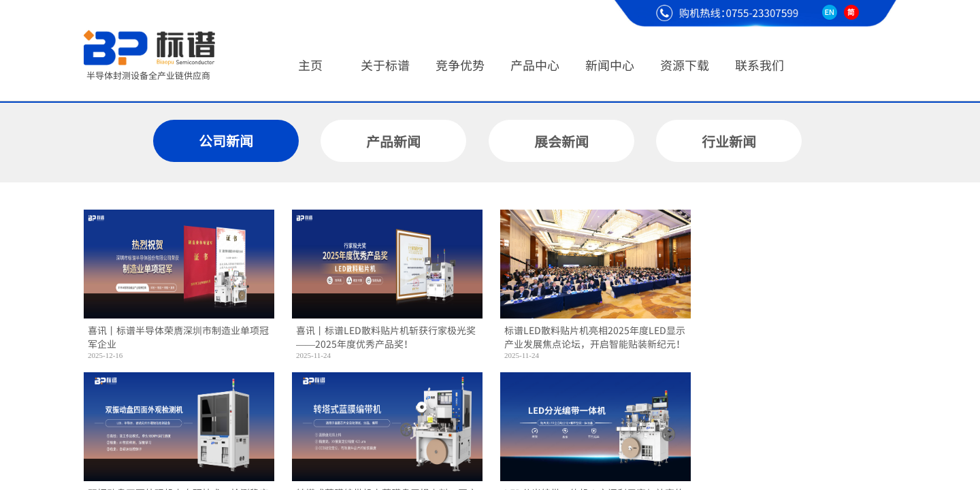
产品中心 (535, 65)
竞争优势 (460, 65)
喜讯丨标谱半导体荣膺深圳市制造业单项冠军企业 (178, 337)
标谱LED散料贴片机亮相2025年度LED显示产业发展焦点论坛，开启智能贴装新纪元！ (595, 337)
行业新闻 (729, 141)
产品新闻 (393, 141)
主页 (310, 65)
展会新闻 (561, 141)
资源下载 (685, 65)
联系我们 (759, 65)
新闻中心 (610, 65)
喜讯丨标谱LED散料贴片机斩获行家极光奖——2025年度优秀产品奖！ (386, 337)
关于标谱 (385, 65)
